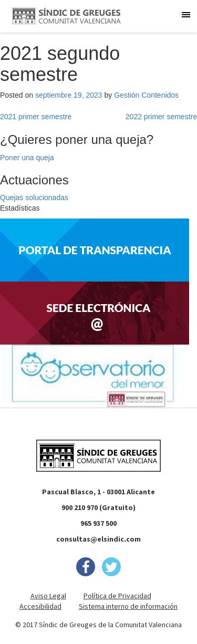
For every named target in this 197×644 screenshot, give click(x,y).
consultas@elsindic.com (98, 539)
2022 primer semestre (161, 117)
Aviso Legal (48, 596)
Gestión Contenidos (146, 95)
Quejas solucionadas (34, 198)
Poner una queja (27, 158)
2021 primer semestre (36, 117)
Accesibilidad (40, 606)
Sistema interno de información (128, 606)
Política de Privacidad (117, 596)
